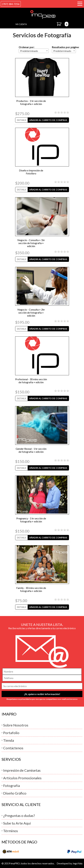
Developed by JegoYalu (70, 863)
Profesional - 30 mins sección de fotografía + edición (31, 381)
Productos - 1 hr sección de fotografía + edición (31, 102)
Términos (11, 831)
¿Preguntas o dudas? (19, 816)
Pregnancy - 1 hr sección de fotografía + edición (31, 520)
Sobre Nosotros (16, 725)
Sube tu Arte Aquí (17, 823)
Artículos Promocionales (22, 778)
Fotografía (11, 786)
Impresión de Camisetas (22, 770)
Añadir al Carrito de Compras (48, 120)
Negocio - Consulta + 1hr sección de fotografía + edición (31, 243)
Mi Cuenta (21, 24)
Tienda (9, 740)
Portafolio (11, 733)
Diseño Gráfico (15, 793)
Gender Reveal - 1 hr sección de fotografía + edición (31, 450)
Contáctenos (13, 748)
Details (21, 120)
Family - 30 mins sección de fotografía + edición (31, 589)
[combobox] (34, 51)
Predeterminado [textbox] (29, 51)
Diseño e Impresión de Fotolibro (31, 172)
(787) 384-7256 (11, 4)
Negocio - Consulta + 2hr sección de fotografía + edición (31, 313)
